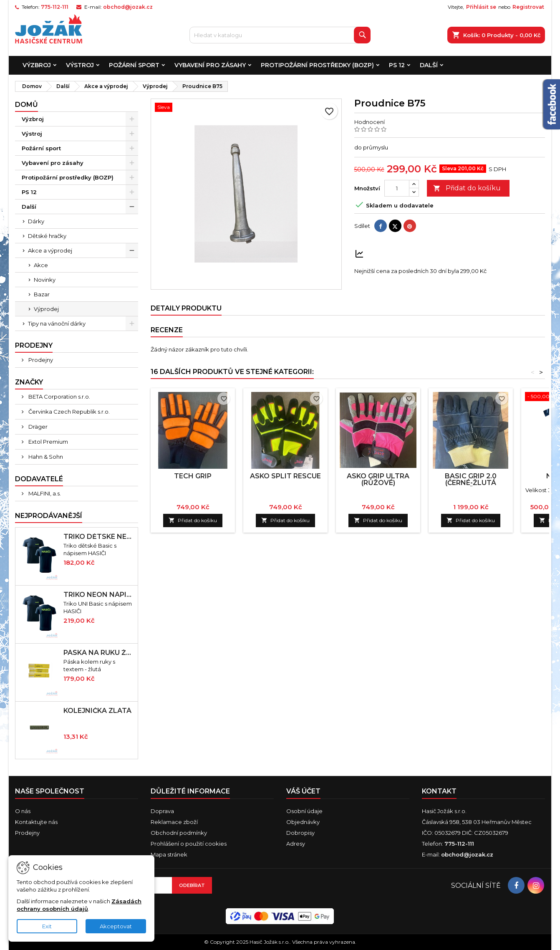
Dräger (37, 427)
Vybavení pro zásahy (210, 65)
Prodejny (40, 360)
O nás (23, 811)
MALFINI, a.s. (44, 493)
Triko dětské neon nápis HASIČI (99, 537)
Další (429, 65)
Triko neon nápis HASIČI (99, 595)
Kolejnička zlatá (97, 711)
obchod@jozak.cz (128, 7)
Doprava (162, 811)
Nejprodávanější (49, 516)
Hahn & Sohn (45, 457)
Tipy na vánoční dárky (57, 323)
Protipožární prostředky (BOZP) (317, 65)
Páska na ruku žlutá (99, 653)
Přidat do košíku (467, 188)
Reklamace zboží (174, 822)
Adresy (296, 844)
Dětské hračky (47, 236)
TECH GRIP (193, 476)
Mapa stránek (169, 854)
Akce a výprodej (50, 250)
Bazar (42, 294)
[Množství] (397, 188)
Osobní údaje (304, 811)
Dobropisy (300, 833)
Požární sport (134, 65)
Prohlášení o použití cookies (189, 844)
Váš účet (303, 791)
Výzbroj (37, 65)
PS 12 (397, 65)
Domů (26, 105)
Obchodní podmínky (179, 833)
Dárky (36, 221)
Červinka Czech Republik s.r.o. (68, 412)
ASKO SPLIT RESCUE (285, 476)
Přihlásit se (481, 7)
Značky (29, 382)
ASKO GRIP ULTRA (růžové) (378, 479)
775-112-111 (55, 7)
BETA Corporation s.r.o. (59, 397)
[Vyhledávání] (280, 35)
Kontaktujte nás (36, 822)
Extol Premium (48, 442)
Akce (41, 265)
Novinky (45, 280)
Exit (47, 926)
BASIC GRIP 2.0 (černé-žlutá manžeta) (471, 483)
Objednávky (303, 822)
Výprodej (46, 309)
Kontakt (439, 791)
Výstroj (80, 65)
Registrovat (528, 7)
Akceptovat (116, 926)
